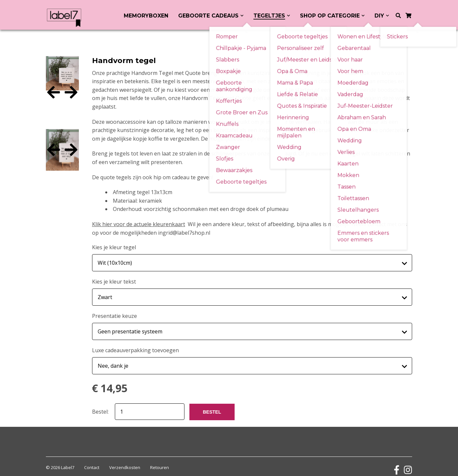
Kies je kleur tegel (114, 247)
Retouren (160, 461)
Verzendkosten (125, 461)
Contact (92, 461)
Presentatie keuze (114, 313)
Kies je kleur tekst (114, 280)
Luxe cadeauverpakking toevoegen (135, 345)
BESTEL (212, 405)
